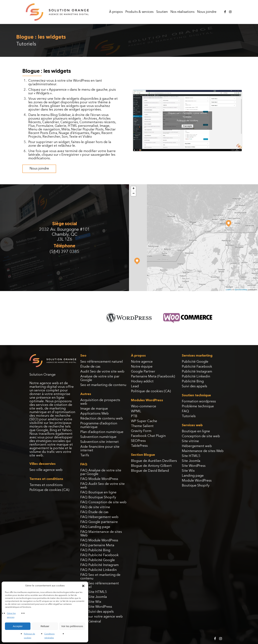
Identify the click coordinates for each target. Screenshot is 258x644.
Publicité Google (195, 362)
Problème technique (198, 406)
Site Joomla (191, 461)
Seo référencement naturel (102, 362)
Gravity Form (141, 431)
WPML (136, 411)
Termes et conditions (46, 485)
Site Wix (188, 471)
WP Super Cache (144, 421)
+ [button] (134, 189)
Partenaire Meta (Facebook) (153, 377)
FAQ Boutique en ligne (98, 492)
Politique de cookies (187, 121)
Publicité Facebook (197, 367)
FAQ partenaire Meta (97, 545)
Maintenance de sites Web (203, 451)
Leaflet (228, 290)
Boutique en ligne (196, 431)
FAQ (185, 411)
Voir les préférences (72, 626)
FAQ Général (91, 622)
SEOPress (138, 441)
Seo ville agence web (46, 470)
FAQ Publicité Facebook (99, 555)
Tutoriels (189, 416)
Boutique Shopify (196, 486)
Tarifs (85, 455)
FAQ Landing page (95, 527)
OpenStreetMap (241, 290)
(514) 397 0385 (64, 252)
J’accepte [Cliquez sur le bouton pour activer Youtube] (187, 126)
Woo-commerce (144, 406)
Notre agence (142, 362)
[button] (83, 586)
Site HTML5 (191, 456)
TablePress (139, 446)
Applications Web (95, 414)
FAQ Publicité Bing (95, 550)
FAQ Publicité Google (98, 560)
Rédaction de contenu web (102, 419)
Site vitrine (190, 441)
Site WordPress (194, 466)
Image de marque (94, 409)
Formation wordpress (199, 401)
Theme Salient (142, 426)
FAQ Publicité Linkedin (98, 570)
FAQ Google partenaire (99, 522)
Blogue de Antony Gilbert (151, 466)
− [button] (134, 194)
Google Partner (143, 372)
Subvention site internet (99, 442)
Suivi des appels (194, 386)
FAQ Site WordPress (96, 607)
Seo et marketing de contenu (103, 385)
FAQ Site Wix (91, 602)
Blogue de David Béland (150, 471)
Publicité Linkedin (196, 377)
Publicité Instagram (197, 372)
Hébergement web (197, 446)
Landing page (193, 476)
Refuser (45, 626)
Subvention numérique (98, 437)
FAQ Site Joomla (94, 597)
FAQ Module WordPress (99, 479)
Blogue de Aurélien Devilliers (154, 461)
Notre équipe (142, 367)
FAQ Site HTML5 (94, 592)
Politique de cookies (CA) (49, 490)
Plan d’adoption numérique (102, 432)
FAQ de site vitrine (95, 507)
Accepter (18, 626)
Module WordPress (197, 481)
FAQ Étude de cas (94, 512)
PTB (134, 416)
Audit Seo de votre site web (102, 372)
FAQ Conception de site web (103, 502)
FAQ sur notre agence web (102, 617)
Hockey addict (142, 381)
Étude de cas (90, 367)
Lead (135, 386)
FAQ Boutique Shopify (98, 497)
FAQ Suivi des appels (97, 612)
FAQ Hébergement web (99, 517)
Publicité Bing (193, 381)
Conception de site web (201, 436)
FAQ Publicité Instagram (99, 565)
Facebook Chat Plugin (148, 436)
